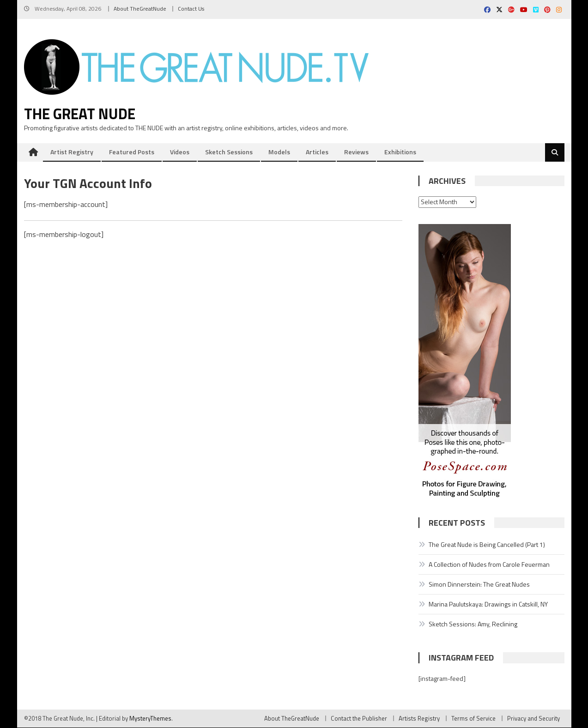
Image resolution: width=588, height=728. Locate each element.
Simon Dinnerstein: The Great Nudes (479, 585)
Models (279, 152)
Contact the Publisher (359, 719)
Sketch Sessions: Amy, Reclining (473, 624)
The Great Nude (80, 114)
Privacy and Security (533, 719)
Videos (180, 152)
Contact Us (191, 9)
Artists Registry (419, 719)
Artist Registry (72, 152)
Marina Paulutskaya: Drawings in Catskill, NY (488, 604)
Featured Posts (132, 152)
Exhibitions (400, 152)
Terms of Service (473, 719)
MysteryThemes (150, 719)
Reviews (356, 152)
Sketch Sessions (229, 152)
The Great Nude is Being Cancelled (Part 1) (487, 545)
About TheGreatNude (140, 9)
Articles (317, 152)
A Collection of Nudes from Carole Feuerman (489, 565)
